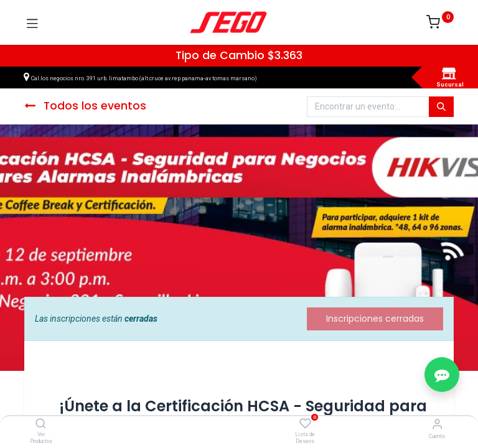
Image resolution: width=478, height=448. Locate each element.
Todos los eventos (85, 106)
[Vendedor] (437, 424)
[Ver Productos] (41, 424)
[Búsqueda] (441, 107)
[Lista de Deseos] (305, 424)
